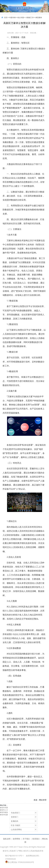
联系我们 (36, 839)
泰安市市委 (4, 808)
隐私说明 (7, 839)
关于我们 (26, 839)
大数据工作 (30, 17)
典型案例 (39, 17)
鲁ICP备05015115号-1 (14, 856)
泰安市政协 (4, 812)
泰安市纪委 (4, 815)
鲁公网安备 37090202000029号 (20, 862)
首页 (6, 17)
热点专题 (21, 17)
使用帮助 (16, 839)
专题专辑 (12, 17)
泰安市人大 (4, 810)
